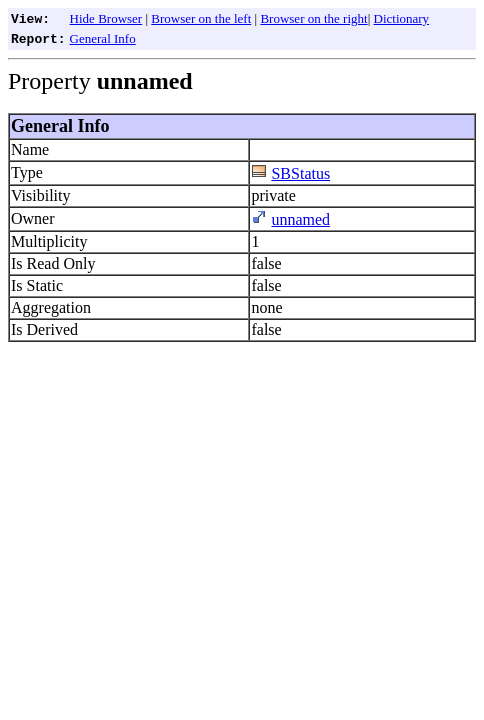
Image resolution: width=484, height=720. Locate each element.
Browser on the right (313, 18)
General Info (103, 38)
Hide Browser (106, 18)
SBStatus (300, 173)
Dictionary (402, 18)
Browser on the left (201, 18)
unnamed (300, 219)
